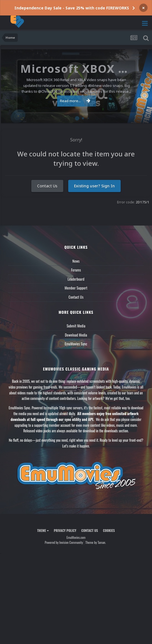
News (76, 261)
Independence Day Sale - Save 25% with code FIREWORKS (72, 8)
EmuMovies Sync (76, 344)
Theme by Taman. (96, 542)
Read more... (75, 101)
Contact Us (47, 186)
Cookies (109, 530)
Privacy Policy (65, 530)
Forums (76, 270)
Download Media (76, 335)
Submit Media (76, 326)
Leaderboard (76, 279)
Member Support (76, 288)
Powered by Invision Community (64, 542)
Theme (43, 530)
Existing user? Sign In (94, 186)
